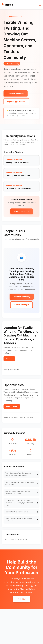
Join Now (21, 599)
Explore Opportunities (16, 102)
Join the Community (16, 93)
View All (9, 359)
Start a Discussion (22, 211)
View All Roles (12, 406)
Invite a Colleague (21, 305)
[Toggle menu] (40, 5)
